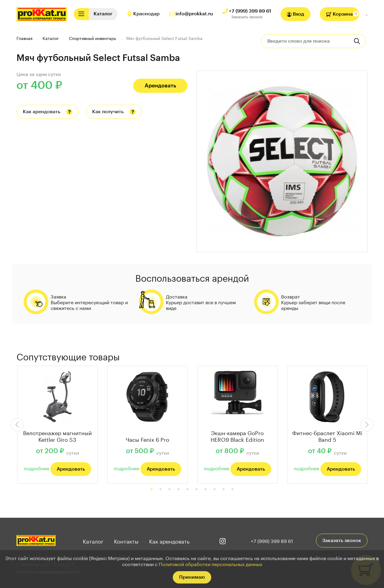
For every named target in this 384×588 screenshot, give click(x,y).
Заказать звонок (247, 17)
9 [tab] (223, 489)
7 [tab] (205, 489)
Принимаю (192, 577)
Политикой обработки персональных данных (210, 564)
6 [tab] (196, 489)
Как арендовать (42, 112)
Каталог (93, 541)
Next (367, 425)
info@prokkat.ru (194, 14)
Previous (17, 425)
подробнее (36, 468)
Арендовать (160, 86)
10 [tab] (232, 489)
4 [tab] (178, 489)
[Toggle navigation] (81, 14)
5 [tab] (187, 489)
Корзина (339, 14)
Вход (295, 14)
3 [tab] (169, 489)
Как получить (108, 112)
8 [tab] (214, 489)
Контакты (126, 541)
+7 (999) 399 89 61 (250, 11)
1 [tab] (151, 489)
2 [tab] (160, 489)
